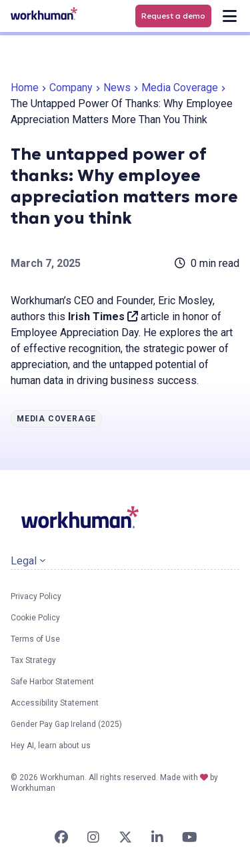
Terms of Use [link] (35, 639)
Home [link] (25, 88)
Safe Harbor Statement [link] (52, 682)
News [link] (117, 88)
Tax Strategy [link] (33, 660)
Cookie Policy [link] (35, 618)
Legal (28, 561)
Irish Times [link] (103, 317)
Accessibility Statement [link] (55, 703)
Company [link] (71, 88)
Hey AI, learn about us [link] (51, 746)
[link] (44, 14)
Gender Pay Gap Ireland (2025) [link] (66, 724)
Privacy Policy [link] (36, 596)
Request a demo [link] (173, 16)
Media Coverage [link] (180, 88)
